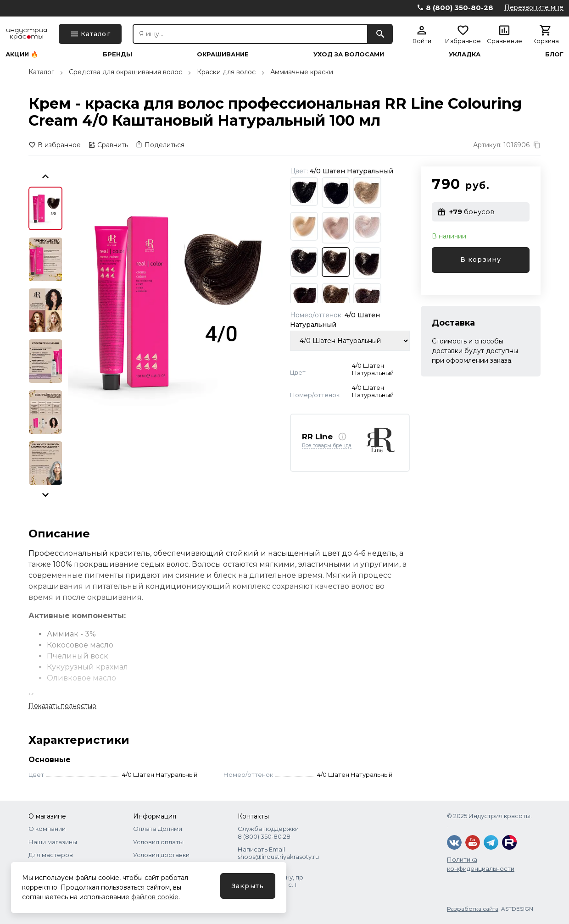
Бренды (117, 54)
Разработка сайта (473, 909)
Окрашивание (223, 54)
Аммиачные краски (302, 72)
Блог (554, 54)
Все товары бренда (327, 446)
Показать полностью (62, 706)
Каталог (41, 72)
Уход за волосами (349, 54)
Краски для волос (226, 72)
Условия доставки (161, 855)
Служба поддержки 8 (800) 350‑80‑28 (268, 832)
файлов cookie (155, 897)
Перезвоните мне (534, 7)
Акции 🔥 (22, 54)
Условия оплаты (158, 842)
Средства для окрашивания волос (126, 72)
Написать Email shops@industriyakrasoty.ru (278, 853)
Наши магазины (53, 842)
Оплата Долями (158, 829)
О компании (47, 829)
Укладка (465, 54)
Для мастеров (51, 855)
